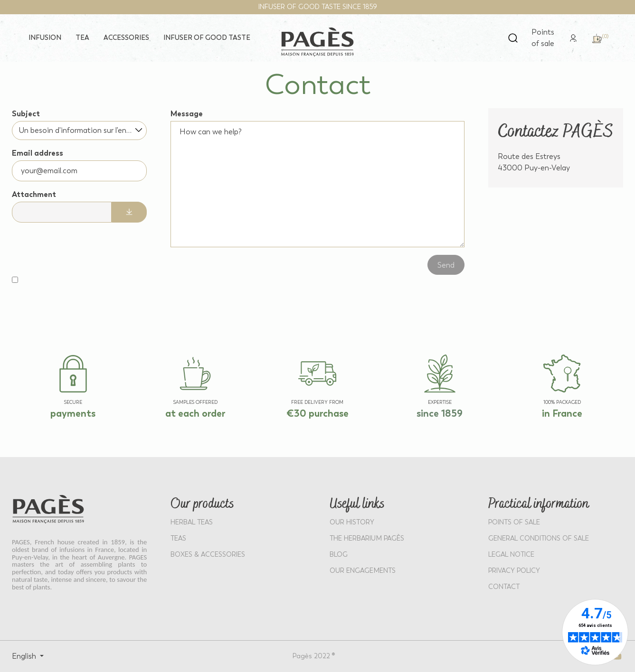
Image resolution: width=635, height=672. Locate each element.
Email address (38, 153)
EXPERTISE (440, 402)
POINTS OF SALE (514, 522)
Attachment (34, 194)
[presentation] (74, 246)
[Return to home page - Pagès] (317, 42)
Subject (26, 114)
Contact (504, 587)
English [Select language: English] (25, 656)
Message (187, 114)
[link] (573, 37)
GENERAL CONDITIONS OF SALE (539, 538)
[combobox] (79, 131)
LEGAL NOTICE (511, 555)
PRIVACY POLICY (514, 571)
